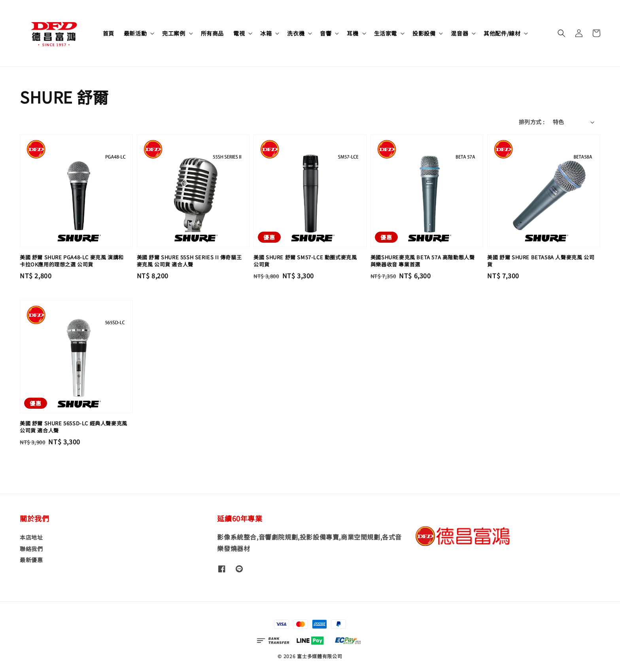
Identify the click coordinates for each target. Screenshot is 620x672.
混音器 (459, 33)
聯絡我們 (31, 549)
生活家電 (386, 33)
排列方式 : (532, 122)
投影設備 (424, 33)
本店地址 (31, 537)
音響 (326, 33)
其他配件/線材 (502, 33)
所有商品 (212, 33)
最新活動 (135, 33)
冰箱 (266, 33)
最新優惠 (31, 560)
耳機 (353, 33)
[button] (561, 33)
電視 (239, 33)
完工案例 (174, 33)
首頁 (109, 33)
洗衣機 (296, 33)
